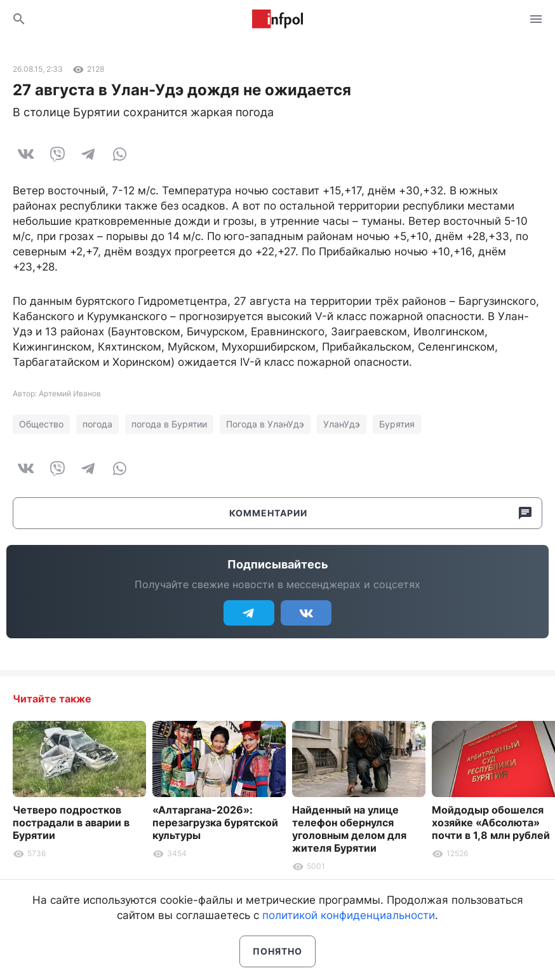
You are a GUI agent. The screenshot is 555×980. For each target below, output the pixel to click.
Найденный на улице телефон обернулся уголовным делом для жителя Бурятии (349, 829)
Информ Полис (277, 19)
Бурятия (397, 424)
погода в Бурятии (169, 424)
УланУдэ (342, 424)
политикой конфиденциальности (349, 915)
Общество (41, 424)
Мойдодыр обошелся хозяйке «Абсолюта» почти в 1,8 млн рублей (491, 822)
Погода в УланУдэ (265, 424)
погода (97, 424)
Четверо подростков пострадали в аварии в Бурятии (71, 822)
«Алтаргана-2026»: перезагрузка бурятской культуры (215, 822)
